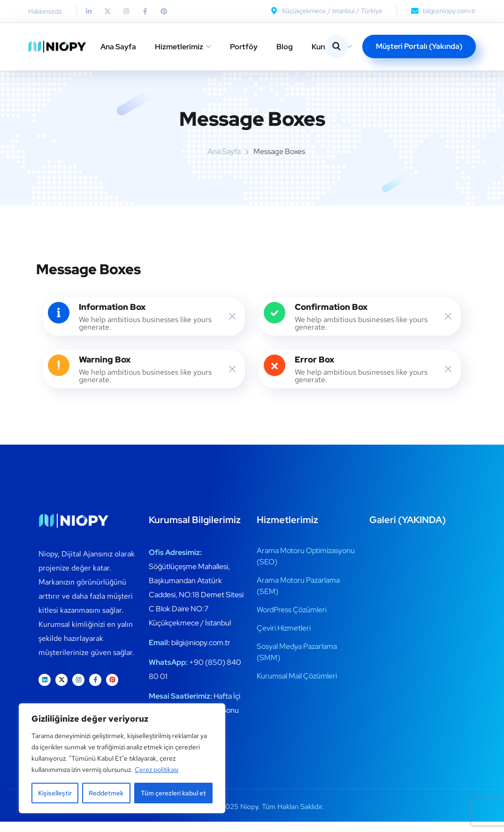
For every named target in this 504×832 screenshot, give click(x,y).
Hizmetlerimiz (179, 47)
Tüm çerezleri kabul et (173, 793)
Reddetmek (106, 793)
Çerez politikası (157, 770)
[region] (122, 758)
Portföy (244, 47)
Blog (285, 47)
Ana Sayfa (118, 47)
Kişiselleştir (55, 793)
